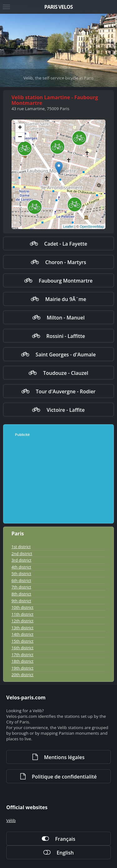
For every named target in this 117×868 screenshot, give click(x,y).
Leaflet (68, 227)
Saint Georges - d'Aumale (66, 355)
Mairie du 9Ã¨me (66, 299)
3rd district (22, 560)
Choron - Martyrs (66, 262)
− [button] (20, 137)
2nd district (22, 554)
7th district (21, 587)
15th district (22, 641)
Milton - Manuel (66, 318)
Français (65, 839)
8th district (21, 594)
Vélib (11, 820)
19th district (22, 668)
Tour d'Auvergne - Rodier (66, 391)
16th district (22, 648)
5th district (21, 574)
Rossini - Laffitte (66, 336)
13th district (22, 628)
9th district (21, 601)
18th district (22, 661)
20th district (22, 675)
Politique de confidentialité (64, 777)
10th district (22, 607)
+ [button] (20, 128)
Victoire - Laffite (66, 410)
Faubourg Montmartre (66, 281)
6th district (21, 580)
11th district (22, 614)
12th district (22, 621)
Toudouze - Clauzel (66, 373)
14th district (22, 634)
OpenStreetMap (92, 227)
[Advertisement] (59, 480)
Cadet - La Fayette (66, 244)
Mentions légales (64, 757)
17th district (22, 655)
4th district (21, 567)
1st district (21, 547)
